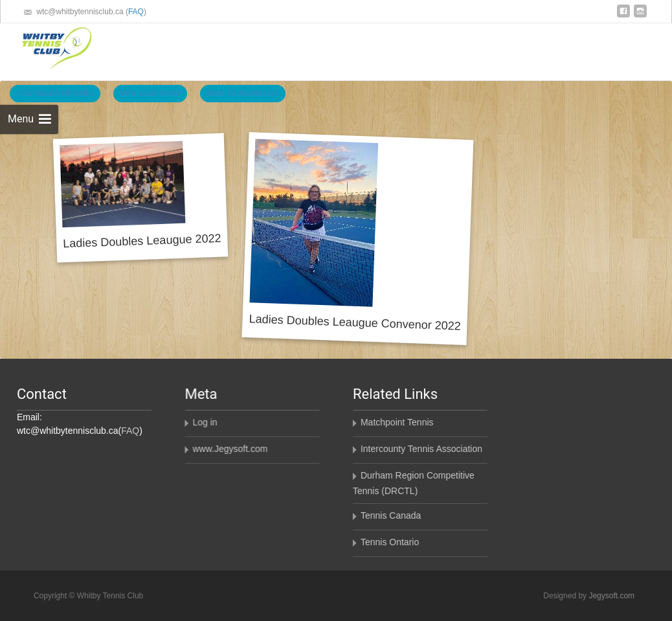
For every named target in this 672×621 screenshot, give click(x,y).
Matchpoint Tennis (397, 422)
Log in (205, 422)
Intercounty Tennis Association (421, 449)
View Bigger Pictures (55, 93)
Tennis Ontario (389, 542)
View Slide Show (150, 93)
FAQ (136, 12)
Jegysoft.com (611, 596)
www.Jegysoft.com (230, 449)
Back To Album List (243, 93)
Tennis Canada (390, 515)
